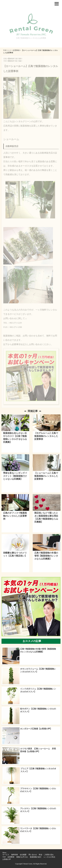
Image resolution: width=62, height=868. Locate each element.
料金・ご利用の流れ (46, 855)
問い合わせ (33, 855)
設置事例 (11, 857)
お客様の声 (7, 859)
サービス (6, 855)
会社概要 (23, 855)
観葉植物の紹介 (36, 857)
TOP (4, 857)
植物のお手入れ (22, 857)
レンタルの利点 (49, 857)
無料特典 (15, 855)
